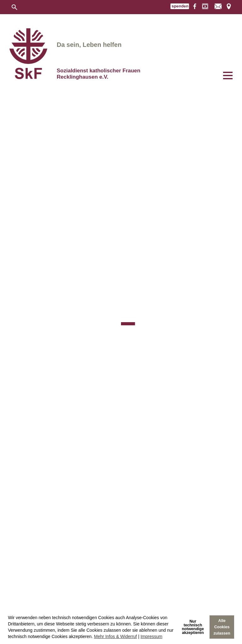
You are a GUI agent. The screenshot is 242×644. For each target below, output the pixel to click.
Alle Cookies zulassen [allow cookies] (222, 627)
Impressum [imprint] (151, 636)
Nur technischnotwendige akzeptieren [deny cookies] (193, 627)
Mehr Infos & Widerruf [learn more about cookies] (115, 636)
